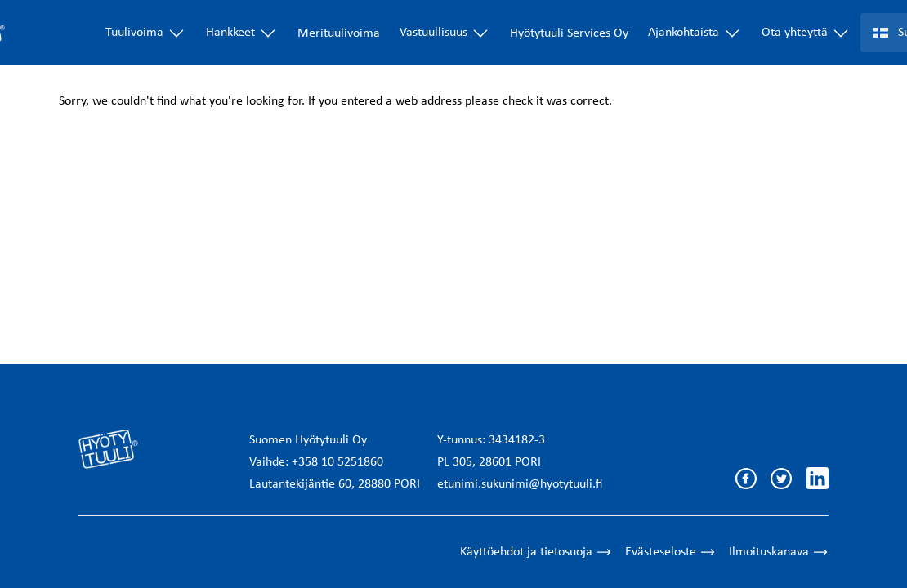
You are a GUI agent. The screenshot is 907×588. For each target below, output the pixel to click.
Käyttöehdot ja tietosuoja (536, 552)
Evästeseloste (670, 552)
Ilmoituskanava (779, 552)
